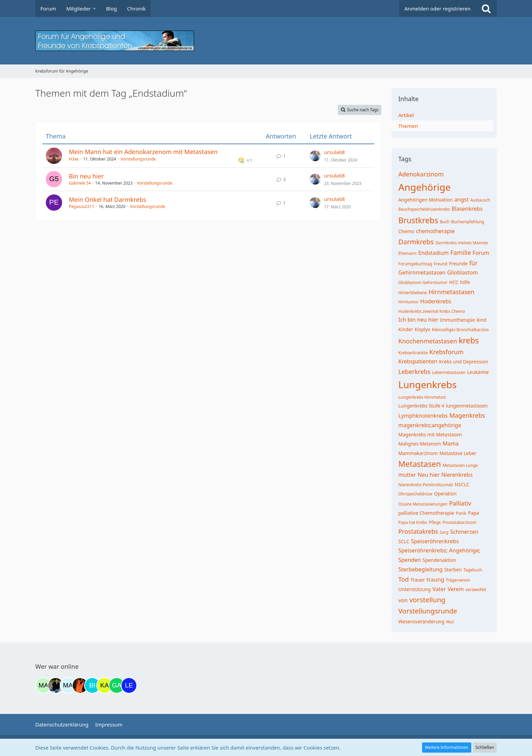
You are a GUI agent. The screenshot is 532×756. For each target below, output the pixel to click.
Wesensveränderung (421, 621)
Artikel (406, 115)
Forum (481, 253)
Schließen (485, 747)
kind (481, 320)
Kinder (406, 329)
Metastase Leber (458, 453)
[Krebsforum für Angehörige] (266, 41)
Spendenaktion (439, 560)
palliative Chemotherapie (426, 513)
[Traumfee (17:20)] (80, 685)
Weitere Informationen (447, 747)
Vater (439, 589)
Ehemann (407, 253)
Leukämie (478, 372)
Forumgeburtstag (415, 264)
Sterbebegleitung (420, 569)
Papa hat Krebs (413, 522)
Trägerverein (458, 580)
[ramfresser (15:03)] (56, 685)
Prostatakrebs (418, 531)
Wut (450, 622)
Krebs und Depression (464, 362)
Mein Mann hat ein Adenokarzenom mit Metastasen (143, 152)
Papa (473, 513)
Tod (404, 579)
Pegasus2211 (82, 206)
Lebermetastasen (449, 372)
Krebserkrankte (413, 353)
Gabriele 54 (80, 183)
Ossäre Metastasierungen (423, 504)
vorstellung (427, 600)
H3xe (74, 159)
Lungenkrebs (427, 384)
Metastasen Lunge (460, 465)
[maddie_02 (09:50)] (43, 685)
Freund (441, 264)
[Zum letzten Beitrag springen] (315, 156)
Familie (461, 252)
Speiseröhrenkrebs (435, 541)
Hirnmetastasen (451, 292)
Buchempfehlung (468, 222)
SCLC (404, 541)
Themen (408, 126)
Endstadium (434, 253)
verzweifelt (476, 590)
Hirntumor (408, 302)
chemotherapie (435, 231)
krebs (469, 340)
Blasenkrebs (467, 209)
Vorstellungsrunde (138, 159)
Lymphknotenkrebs (423, 416)
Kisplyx (422, 329)
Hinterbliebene (413, 293)
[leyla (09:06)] (129, 685)
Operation (445, 494)
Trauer (418, 580)
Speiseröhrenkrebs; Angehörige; (439, 550)
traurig (436, 580)
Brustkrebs (418, 220)
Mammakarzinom (418, 453)
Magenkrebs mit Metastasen (430, 434)
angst (461, 200)
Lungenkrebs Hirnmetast (422, 397)
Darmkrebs (416, 242)
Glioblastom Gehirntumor (423, 282)
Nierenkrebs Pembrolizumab (426, 485)
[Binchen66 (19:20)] (92, 685)
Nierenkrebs (457, 475)
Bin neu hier (86, 176)
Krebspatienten (418, 361)
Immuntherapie (458, 320)
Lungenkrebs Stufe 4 (421, 406)
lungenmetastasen (467, 406)
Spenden (410, 560)
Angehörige (424, 187)
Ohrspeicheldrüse (415, 494)
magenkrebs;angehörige (430, 425)
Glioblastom (463, 272)
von (403, 600)
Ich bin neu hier (418, 320)
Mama (451, 443)
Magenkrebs (467, 415)
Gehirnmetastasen (422, 272)
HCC (454, 282)
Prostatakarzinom (459, 522)
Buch (444, 222)
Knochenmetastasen (428, 341)
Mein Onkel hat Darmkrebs (108, 200)
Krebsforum (447, 352)
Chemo (406, 231)
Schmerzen (464, 532)
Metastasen (420, 464)
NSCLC (462, 484)
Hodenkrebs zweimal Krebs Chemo (432, 311)
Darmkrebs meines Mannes (462, 243)
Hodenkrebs (436, 301)
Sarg (444, 532)
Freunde (458, 263)
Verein (456, 589)
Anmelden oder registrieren (438, 8)
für (473, 263)
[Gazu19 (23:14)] (117, 685)
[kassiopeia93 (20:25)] (104, 685)
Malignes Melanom (420, 444)
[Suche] (486, 8)
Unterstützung (415, 589)
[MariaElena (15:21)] (68, 685)
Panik (461, 513)
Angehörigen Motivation (425, 200)
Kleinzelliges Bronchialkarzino (460, 330)
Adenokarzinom (421, 174)
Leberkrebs (414, 372)
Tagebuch (473, 570)
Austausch (480, 200)
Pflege (435, 522)
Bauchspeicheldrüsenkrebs (424, 209)
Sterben (453, 570)
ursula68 (334, 152)
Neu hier (429, 475)
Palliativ (460, 503)
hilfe (465, 282)
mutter (407, 475)
